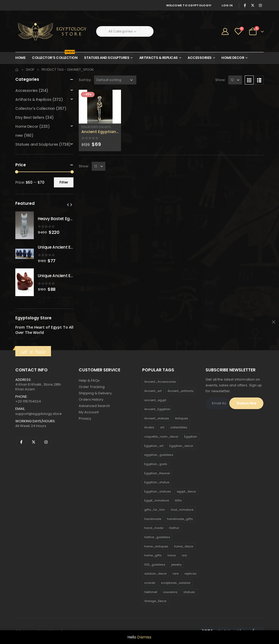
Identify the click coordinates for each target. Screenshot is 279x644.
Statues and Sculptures (107, 58)
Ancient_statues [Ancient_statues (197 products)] (157, 418)
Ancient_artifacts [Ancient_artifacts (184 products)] (181, 391)
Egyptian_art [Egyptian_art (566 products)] (154, 446)
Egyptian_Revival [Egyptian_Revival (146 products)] (157, 473)
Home (20, 58)
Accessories (200, 58)
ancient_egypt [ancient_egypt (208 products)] (155, 400)
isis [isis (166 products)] (184, 555)
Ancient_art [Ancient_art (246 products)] (153, 391)
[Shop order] (115, 80)
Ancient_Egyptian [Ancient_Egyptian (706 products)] (157, 409)
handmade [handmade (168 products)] (153, 519)
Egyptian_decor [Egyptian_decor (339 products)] (181, 446)
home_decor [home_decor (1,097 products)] (184, 546)
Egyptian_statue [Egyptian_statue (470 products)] (157, 482)
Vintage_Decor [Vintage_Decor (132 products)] (155, 601)
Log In (227, 5)
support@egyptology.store (39, 414)
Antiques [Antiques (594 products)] (182, 418)
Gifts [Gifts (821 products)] (178, 500)
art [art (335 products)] (162, 427)
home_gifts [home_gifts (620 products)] (153, 555)
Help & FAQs (89, 380)
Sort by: (85, 80)
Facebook (21, 442)
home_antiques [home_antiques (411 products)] (156, 546)
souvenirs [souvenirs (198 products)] (170, 592)
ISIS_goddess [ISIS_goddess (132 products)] (155, 565)
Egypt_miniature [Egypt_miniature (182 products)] (157, 500)
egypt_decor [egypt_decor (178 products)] (186, 491)
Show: (220, 80)
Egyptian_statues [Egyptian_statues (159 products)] (158, 491)
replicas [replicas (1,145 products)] (190, 574)
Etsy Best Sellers (30, 117)
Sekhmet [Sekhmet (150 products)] (151, 592)
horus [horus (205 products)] (172, 555)
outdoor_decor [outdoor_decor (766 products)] (155, 574)
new (19, 135)
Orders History (91, 399)
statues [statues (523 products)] (189, 592)
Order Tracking (92, 387)
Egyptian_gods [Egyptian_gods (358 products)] (156, 464)
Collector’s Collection (55, 56)
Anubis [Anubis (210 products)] (149, 427)
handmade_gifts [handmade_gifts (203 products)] (180, 519)
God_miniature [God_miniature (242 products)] (182, 510)
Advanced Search (94, 406)
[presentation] (68, 205)
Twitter (34, 442)
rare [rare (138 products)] (176, 574)
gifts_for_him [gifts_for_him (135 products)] (155, 510)
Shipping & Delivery (95, 393)
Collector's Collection (98, 127)
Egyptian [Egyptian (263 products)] (191, 437)
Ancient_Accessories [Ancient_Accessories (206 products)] (160, 382)
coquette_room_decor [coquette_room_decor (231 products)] (161, 437)
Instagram (46, 442)
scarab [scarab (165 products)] (150, 583)
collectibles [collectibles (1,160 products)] (179, 427)
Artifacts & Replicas (159, 58)
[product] (100, 107)
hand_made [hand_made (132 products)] (154, 528)
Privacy (85, 418)
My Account (89, 412)
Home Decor (233, 58)
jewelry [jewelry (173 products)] (176, 565)
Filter (64, 182)
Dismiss (144, 637)
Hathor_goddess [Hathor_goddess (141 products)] (157, 537)
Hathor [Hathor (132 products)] (174, 528)
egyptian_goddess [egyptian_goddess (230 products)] (159, 455)
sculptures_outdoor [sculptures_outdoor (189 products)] (176, 583)
